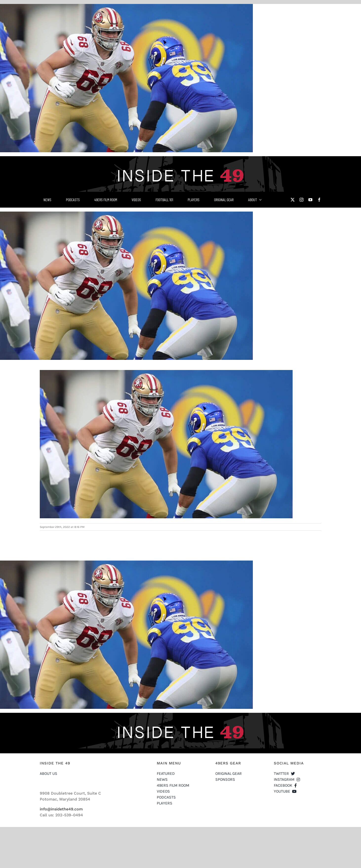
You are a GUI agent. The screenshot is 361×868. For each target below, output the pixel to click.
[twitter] (293, 200)
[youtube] (310, 200)
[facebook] (319, 200)
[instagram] (301, 200)
